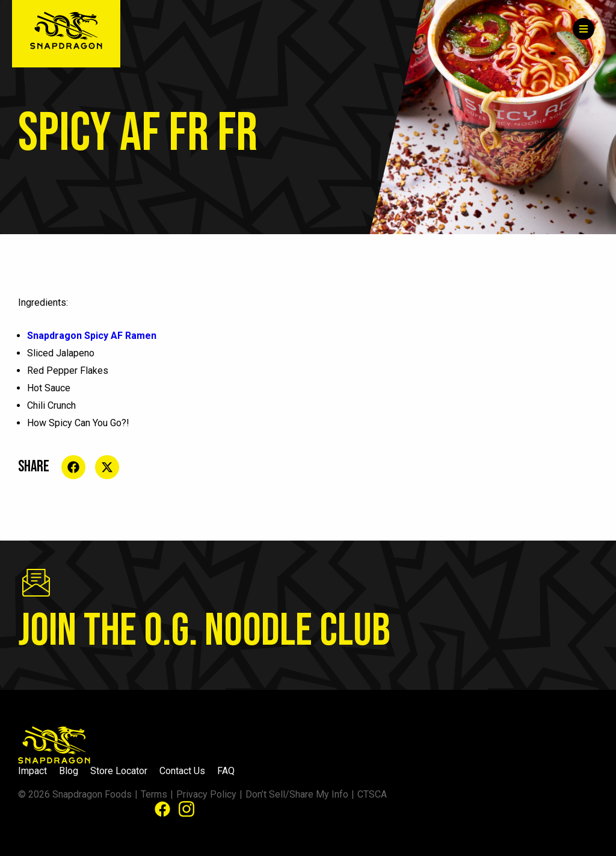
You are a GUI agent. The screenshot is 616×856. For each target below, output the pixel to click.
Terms (154, 794)
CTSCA (372, 794)
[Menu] (584, 29)
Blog (69, 771)
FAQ (226, 771)
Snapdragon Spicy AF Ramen (92, 336)
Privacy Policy (206, 794)
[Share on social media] (73, 467)
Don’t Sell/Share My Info (297, 794)
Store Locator (119, 771)
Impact (32, 771)
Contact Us (182, 771)
